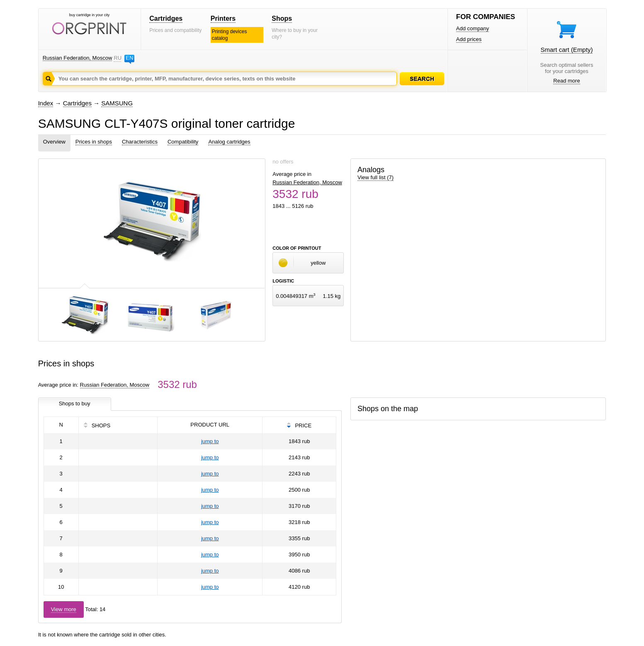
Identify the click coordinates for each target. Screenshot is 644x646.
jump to (210, 441)
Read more (566, 81)
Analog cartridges (229, 142)
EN (129, 58)
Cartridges (166, 18)
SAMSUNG (117, 103)
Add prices (469, 39)
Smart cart (567, 50)
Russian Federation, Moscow (78, 58)
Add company (473, 28)
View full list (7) (375, 177)
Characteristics (140, 142)
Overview (54, 142)
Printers (223, 18)
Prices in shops (94, 142)
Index (46, 103)
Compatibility (183, 142)
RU (117, 58)
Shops (282, 18)
